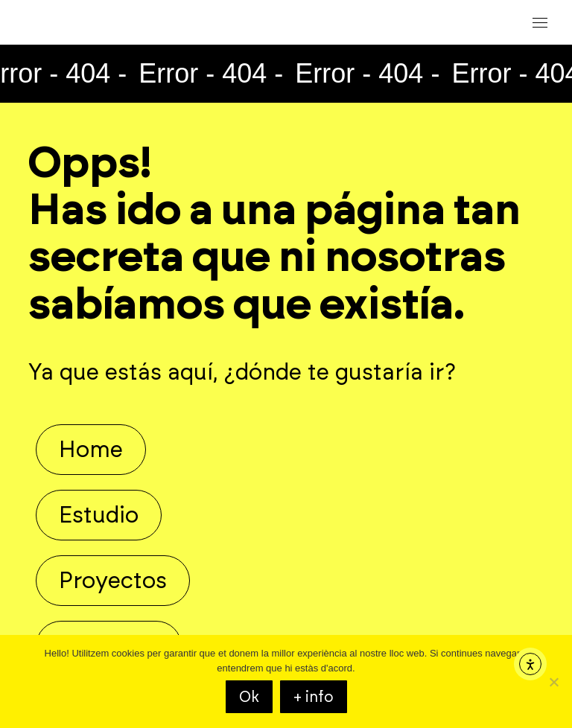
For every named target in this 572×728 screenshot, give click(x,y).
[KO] (553, 682)
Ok (249, 697)
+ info (314, 697)
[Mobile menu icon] (540, 23)
